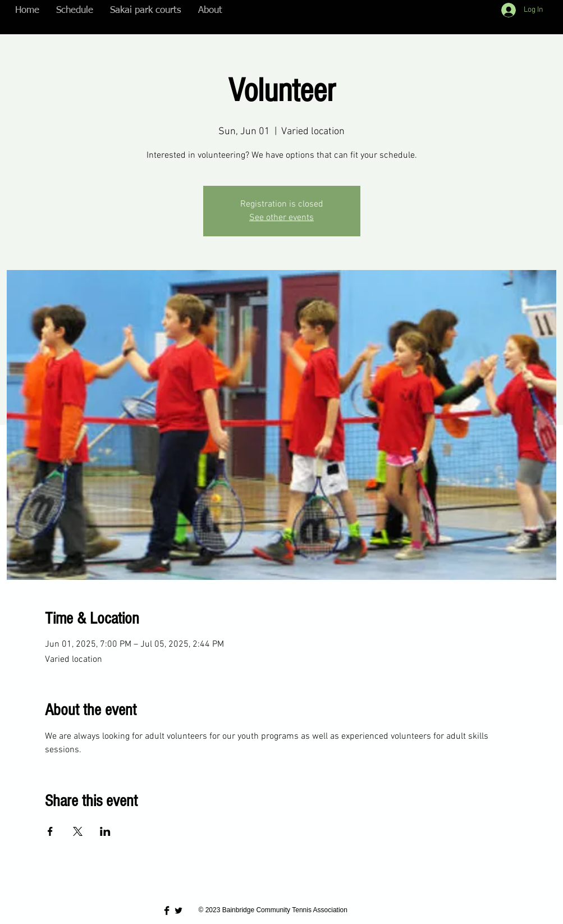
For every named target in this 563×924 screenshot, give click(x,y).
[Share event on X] (78, 831)
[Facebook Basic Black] (167, 911)
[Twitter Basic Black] (178, 911)
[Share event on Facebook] (50, 831)
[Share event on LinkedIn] (105, 831)
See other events (281, 218)
